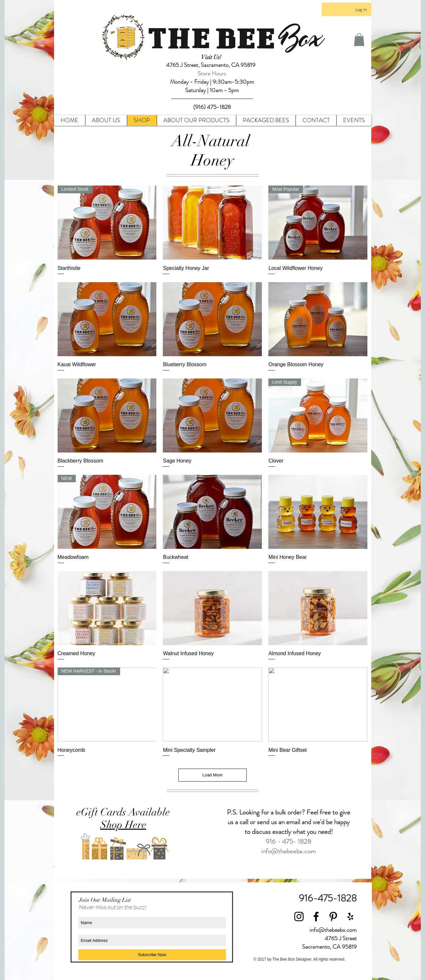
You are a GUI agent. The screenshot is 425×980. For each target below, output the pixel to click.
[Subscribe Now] (152, 955)
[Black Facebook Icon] (316, 916)
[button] (359, 40)
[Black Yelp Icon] (350, 916)
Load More (212, 775)
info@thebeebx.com (289, 851)
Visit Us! (212, 57)
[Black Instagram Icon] (299, 916)
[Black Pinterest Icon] (333, 916)
